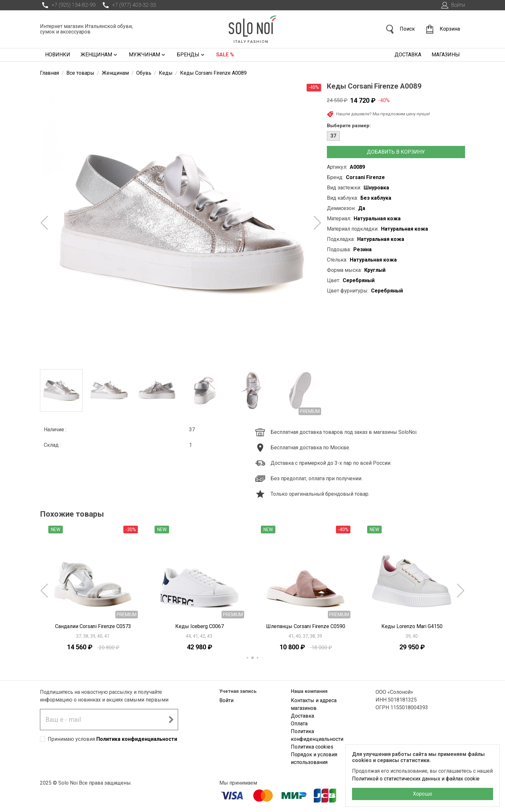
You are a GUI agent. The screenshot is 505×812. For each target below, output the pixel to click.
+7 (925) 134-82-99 (68, 5)
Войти (452, 5)
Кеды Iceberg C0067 (200, 626)
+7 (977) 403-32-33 (128, 5)
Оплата (299, 724)
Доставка (408, 55)
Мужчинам (148, 55)
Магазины (446, 55)
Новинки (58, 55)
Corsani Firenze (365, 177)
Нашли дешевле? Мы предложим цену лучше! (378, 114)
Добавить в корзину (396, 152)
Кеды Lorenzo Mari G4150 (412, 626)
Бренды (191, 55)
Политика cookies (312, 747)
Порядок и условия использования (314, 758)
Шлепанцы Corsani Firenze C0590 (306, 626)
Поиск (400, 29)
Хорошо (423, 794)
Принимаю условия (112, 739)
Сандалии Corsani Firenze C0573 (93, 626)
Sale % (225, 55)
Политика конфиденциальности (137, 739)
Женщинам (100, 55)
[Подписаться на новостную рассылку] (171, 720)
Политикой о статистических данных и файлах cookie (416, 779)
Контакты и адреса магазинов (314, 704)
